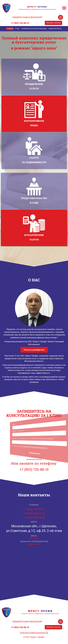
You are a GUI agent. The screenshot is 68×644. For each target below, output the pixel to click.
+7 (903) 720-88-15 (20, 23)
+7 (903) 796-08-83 (34, 518)
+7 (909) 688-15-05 (34, 513)
